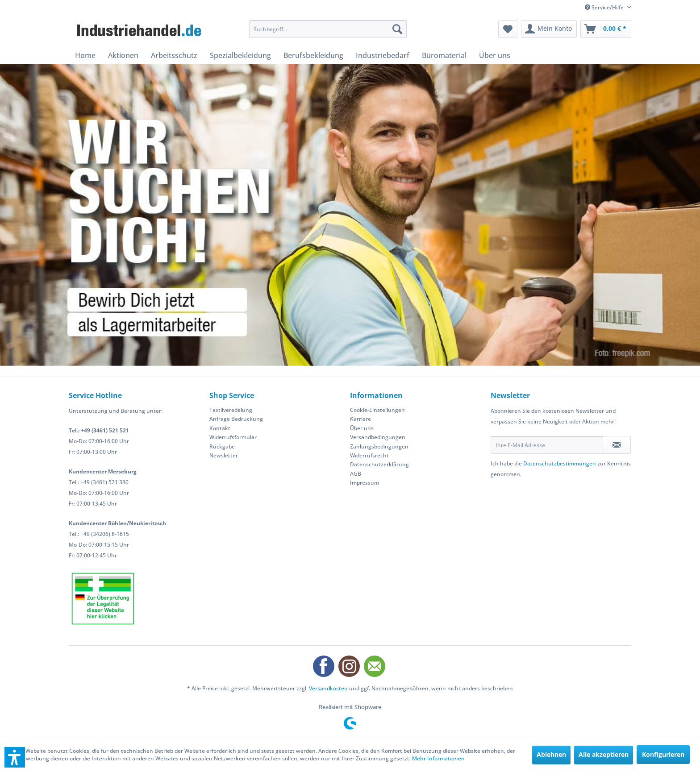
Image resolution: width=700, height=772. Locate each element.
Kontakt (220, 428)
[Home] (85, 55)
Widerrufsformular (233, 437)
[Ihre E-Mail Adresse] (547, 445)
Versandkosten (328, 688)
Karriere (360, 419)
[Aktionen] (123, 55)
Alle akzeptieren (604, 754)
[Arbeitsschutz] (174, 55)
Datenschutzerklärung (379, 464)
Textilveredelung (231, 410)
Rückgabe (222, 446)
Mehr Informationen (438, 758)
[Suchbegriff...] (328, 29)
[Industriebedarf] (383, 55)
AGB (356, 474)
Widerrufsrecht (369, 455)
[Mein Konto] (549, 29)
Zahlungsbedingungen (379, 446)
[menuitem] (328, 29)
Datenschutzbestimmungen (560, 463)
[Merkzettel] (508, 29)
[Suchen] (397, 29)
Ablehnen (551, 754)
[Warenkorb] (606, 29)
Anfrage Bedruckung (236, 419)
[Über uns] (495, 55)
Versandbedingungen (378, 437)
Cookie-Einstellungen (377, 410)
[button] (15, 757)
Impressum (365, 483)
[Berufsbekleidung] (313, 55)
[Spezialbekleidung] (240, 55)
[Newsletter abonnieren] (617, 445)
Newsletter (224, 455)
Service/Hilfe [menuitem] (605, 7)
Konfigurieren (663, 754)
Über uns (362, 428)
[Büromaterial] (444, 55)
